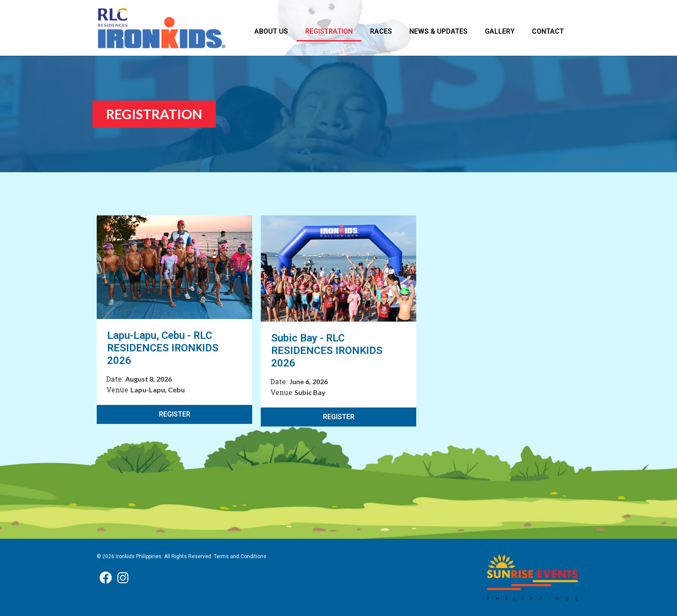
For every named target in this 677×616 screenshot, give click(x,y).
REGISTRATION (329, 31)
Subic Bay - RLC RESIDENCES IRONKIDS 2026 (327, 351)
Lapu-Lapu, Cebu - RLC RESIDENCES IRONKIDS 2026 (163, 348)
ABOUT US (271, 31)
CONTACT (548, 31)
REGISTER (175, 414)
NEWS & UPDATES (438, 31)
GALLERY (500, 31)
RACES (381, 31)
